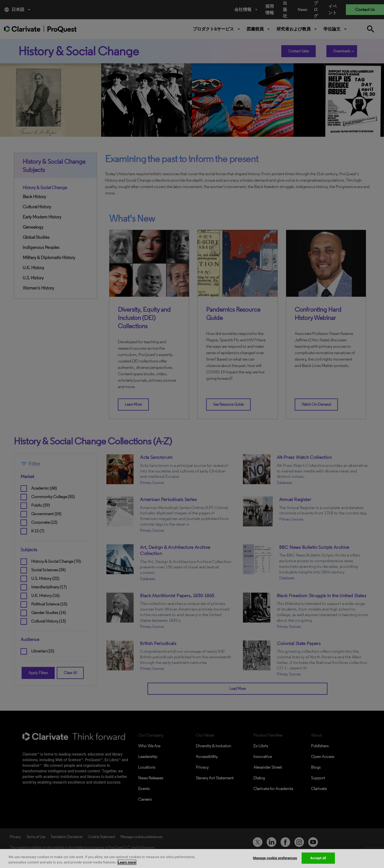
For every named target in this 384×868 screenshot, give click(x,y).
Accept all (318, 858)
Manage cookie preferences (275, 858)
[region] (192, 859)
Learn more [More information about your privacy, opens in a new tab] (127, 862)
